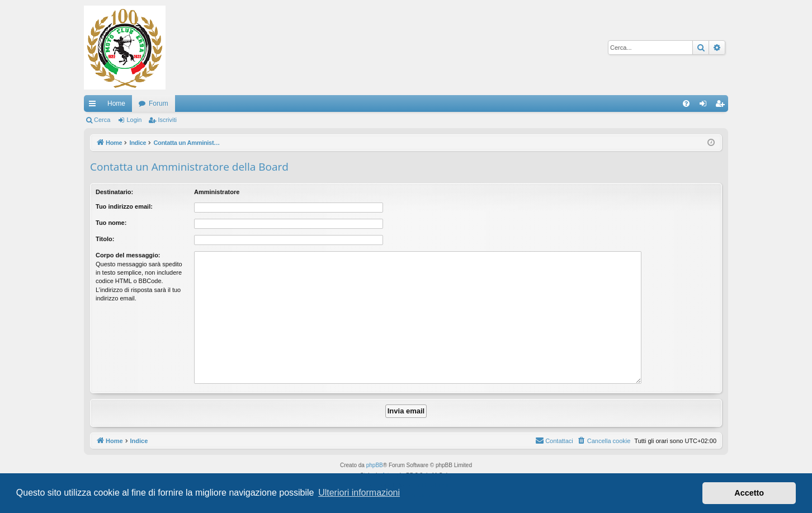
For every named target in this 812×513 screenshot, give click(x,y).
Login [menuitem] (705, 106)
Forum (159, 103)
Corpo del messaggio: (128, 255)
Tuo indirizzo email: (124, 206)
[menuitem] (686, 103)
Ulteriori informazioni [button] (359, 493)
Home (116, 103)
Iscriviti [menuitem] (722, 106)
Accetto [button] (749, 493)
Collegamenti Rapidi (95, 106)
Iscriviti (167, 120)
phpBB (375, 465)
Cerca (102, 120)
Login (134, 120)
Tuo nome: (111, 223)
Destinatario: (114, 192)
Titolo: (105, 239)
